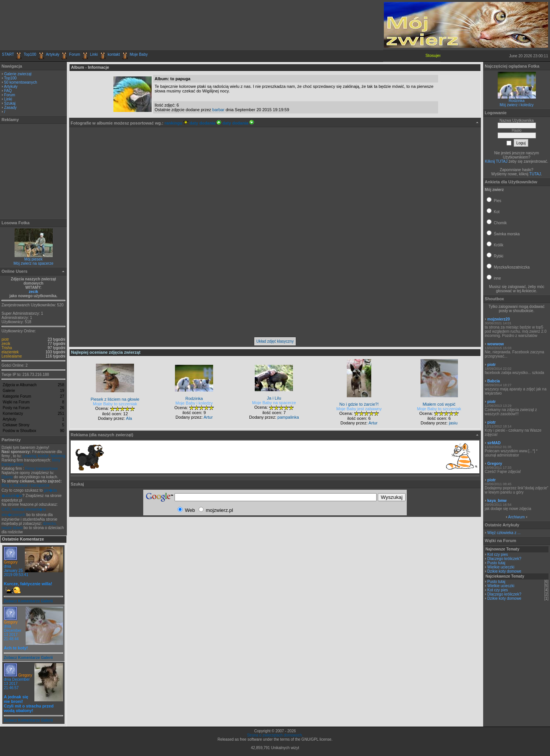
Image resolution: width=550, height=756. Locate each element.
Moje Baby (138, 54)
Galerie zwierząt (18, 74)
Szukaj (10, 103)
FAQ (8, 91)
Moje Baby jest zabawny (359, 409)
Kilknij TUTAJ (496, 161)
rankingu (177, 123)
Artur (208, 417)
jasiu (453, 423)
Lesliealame (12, 356)
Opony (7, 477)
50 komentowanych (21, 82)
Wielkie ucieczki (501, 567)
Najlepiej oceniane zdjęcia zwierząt (106, 352)
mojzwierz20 (499, 319)
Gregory (11, 562)
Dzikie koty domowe (504, 571)
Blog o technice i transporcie (26, 485)
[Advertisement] (91, 25)
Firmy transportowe (42, 469)
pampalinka (288, 417)
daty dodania (205, 123)
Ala (129, 418)
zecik (33, 292)
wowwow (496, 344)
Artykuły (53, 54)
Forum (75, 54)
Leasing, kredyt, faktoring (44, 456)
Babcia (494, 381)
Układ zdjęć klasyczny (275, 341)
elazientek (10, 352)
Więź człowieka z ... (504, 533)
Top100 (30, 54)
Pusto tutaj (496, 563)
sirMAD (494, 443)
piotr (5, 339)
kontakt (114, 54)
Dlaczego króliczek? (504, 559)
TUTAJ (535, 174)
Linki (94, 54)
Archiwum (516, 517)
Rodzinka (517, 101)
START (8, 54)
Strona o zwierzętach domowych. (275, 735)
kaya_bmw (497, 501)
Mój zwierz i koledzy (517, 105)
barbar (218, 110)
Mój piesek (34, 259)
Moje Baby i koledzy (194, 403)
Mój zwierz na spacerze (33, 263)
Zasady (11, 108)
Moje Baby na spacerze (274, 403)
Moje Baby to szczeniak (115, 404)
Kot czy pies (498, 554)
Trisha (7, 348)
